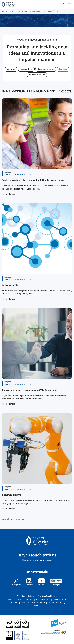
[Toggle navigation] (69, 4)
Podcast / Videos (37, 75)
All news (11, 69)
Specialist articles (46, 69)
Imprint (37, 606)
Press (19, 596)
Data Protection (28, 603)
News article (26, 69)
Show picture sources (11, 519)
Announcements (43, 600)
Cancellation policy (57, 603)
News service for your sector (37, 560)
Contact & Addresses (48, 596)
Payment (42, 603)
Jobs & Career (30, 596)
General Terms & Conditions (21, 600)
